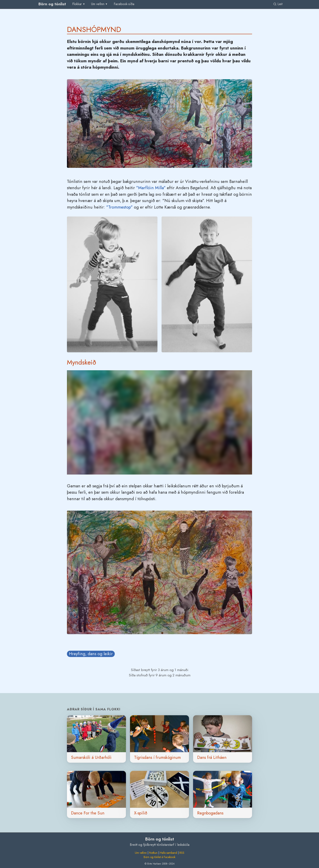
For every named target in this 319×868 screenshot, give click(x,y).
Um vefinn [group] (98, 4)
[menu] (79, 4)
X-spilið (141, 813)
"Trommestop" (119, 207)
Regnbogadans (210, 813)
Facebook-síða (124, 4)
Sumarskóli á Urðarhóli (91, 757)
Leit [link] (278, 4)
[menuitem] (124, 4)
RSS (182, 853)
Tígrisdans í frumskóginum (157, 757)
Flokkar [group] (77, 4)
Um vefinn (141, 853)
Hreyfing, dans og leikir (91, 654)
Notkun (153, 853)
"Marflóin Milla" (151, 188)
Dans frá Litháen (212, 757)
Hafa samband (168, 853)
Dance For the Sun (88, 813)
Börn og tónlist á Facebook (159, 857)
